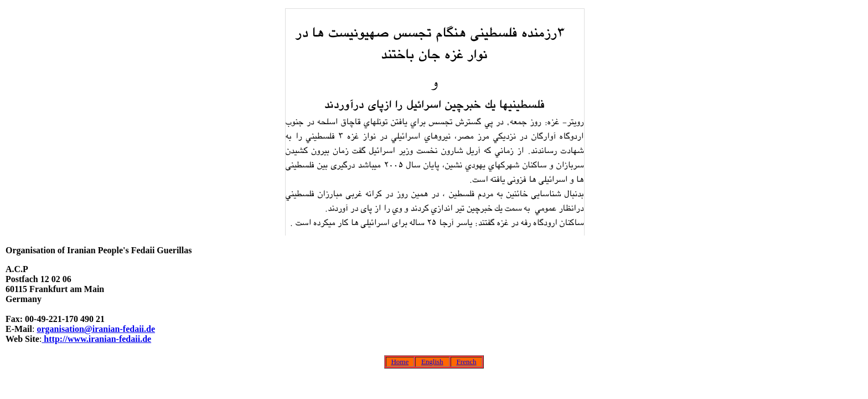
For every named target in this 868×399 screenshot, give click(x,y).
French (466, 362)
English (432, 362)
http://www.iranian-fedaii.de (96, 339)
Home (400, 362)
